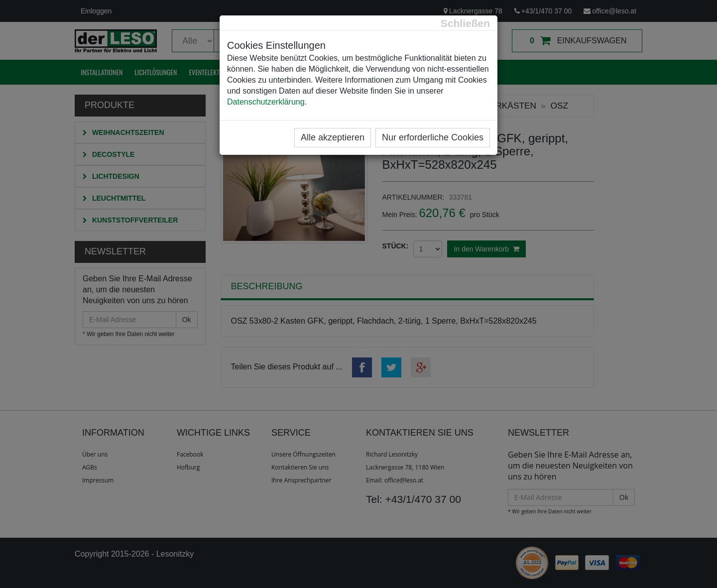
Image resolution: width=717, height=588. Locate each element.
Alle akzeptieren (333, 137)
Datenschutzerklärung (266, 102)
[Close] (465, 23)
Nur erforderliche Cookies (433, 137)
